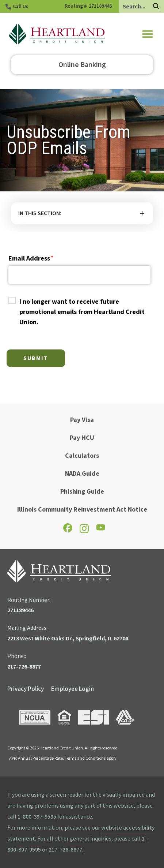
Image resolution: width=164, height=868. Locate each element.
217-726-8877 (65, 850)
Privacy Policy (26, 689)
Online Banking (82, 65)
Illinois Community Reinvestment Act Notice (82, 510)
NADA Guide (82, 474)
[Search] (156, 7)
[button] (148, 34)
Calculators (82, 456)
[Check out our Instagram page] (84, 532)
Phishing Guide (82, 492)
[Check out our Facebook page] (68, 530)
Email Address (29, 259)
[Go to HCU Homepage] (57, 34)
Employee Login (73, 689)
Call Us (20, 7)
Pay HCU (82, 438)
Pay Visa (82, 420)
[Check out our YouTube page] (101, 529)
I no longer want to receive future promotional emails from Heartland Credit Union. (82, 312)
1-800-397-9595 (37, 817)
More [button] (82, 213)
